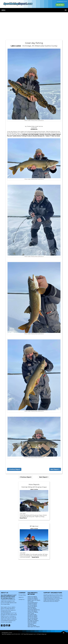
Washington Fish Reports (34, 627)
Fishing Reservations (33, 603)
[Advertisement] (34, 26)
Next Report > (55, 469)
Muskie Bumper (38, 136)
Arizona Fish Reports (32, 598)
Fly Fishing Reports (32, 605)
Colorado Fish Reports (33, 599)
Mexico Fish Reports (32, 611)
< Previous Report (14, 469)
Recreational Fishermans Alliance (51, 601)
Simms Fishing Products (25, 136)
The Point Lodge (50, 134)
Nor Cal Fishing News (33, 618)
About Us (21, 597)
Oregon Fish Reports (32, 619)
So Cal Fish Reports (32, 622)
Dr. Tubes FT (47, 136)
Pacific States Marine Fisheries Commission (53, 596)
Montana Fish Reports (33, 612)
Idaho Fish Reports (32, 609)
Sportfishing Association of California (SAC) (53, 595)
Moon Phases (31, 613)
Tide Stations (31, 624)
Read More (23, 518)
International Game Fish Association (52, 597)
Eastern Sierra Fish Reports (34, 600)
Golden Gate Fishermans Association (52, 600)
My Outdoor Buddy (32, 615)
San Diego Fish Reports (33, 621)
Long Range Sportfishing (34, 610)
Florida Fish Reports (32, 604)
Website (35, 129)
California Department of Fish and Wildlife (53, 598)
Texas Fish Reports (32, 623)
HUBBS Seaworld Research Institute (51, 599)
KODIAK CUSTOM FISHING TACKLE (33, 134)
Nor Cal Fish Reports (32, 617)
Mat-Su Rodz (56, 136)
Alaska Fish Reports (32, 597)
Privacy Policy (22, 595)
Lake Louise (16, 46)
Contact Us (21, 599)
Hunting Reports (32, 607)
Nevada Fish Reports (32, 616)
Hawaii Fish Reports (32, 606)
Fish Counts (30, 601)
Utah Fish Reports (32, 625)
